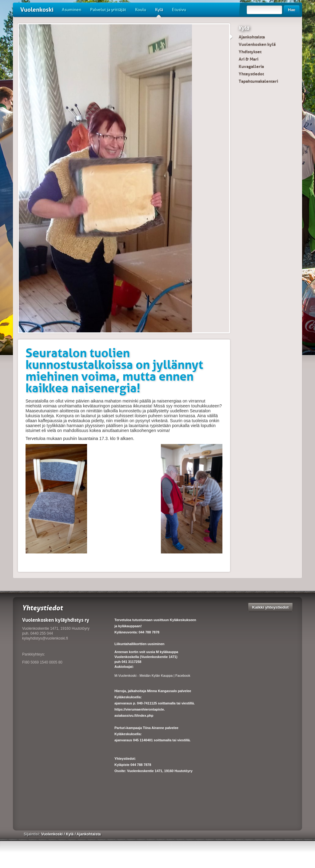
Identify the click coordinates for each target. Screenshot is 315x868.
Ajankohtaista (252, 37)
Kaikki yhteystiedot (271, 607)
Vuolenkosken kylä (257, 44)
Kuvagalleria (251, 66)
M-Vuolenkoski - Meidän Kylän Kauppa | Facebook (152, 676)
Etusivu (179, 10)
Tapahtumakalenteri (258, 81)
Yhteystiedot (251, 74)
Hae (292, 10)
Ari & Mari (249, 59)
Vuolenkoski (37, 10)
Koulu (141, 10)
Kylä (159, 12)
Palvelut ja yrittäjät (108, 10)
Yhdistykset (250, 52)
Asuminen (72, 10)
